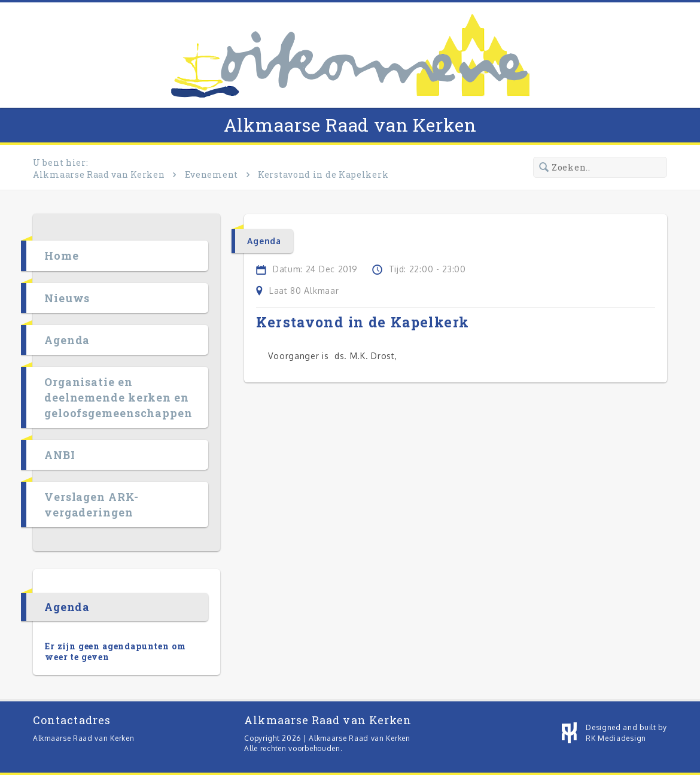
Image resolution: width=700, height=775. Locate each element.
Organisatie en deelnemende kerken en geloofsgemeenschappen (118, 397)
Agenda (67, 340)
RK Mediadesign (616, 738)
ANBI (60, 455)
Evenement (211, 174)
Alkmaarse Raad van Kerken (350, 125)
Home (62, 256)
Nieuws (67, 298)
